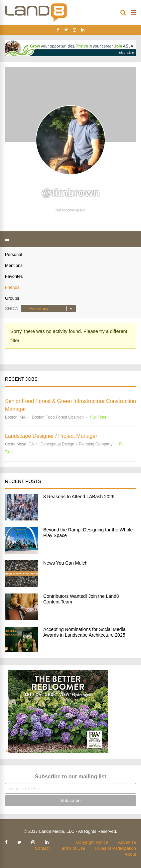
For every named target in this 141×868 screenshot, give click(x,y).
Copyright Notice (92, 842)
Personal (13, 254)
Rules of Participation (116, 848)
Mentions (14, 265)
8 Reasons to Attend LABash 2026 (79, 497)
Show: (12, 309)
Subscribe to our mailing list (70, 777)
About (130, 854)
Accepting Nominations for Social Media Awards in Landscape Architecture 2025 (84, 632)
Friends (12, 287)
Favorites (14, 276)
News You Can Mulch (65, 563)
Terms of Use (73, 848)
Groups (12, 298)
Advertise (127, 842)
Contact (42, 848)
